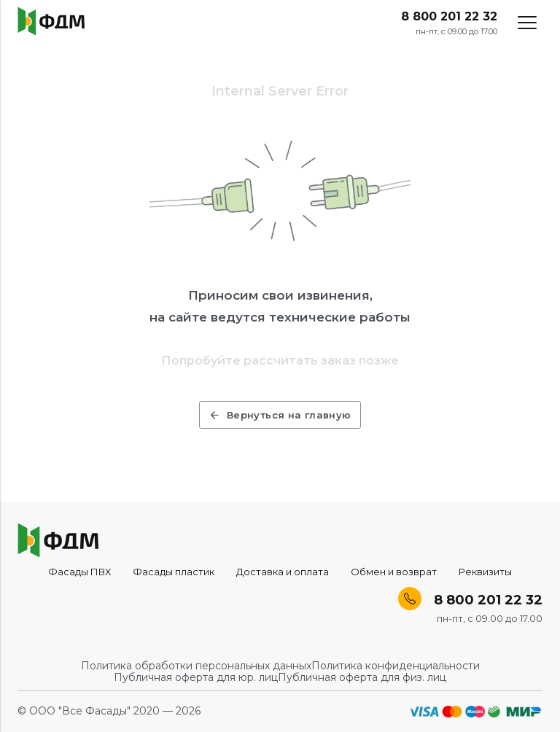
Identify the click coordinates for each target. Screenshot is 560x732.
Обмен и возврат (394, 572)
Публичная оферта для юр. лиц (196, 677)
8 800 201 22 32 (449, 17)
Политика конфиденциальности (396, 666)
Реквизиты (485, 572)
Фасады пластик (174, 572)
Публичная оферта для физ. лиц (362, 677)
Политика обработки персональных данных (196, 666)
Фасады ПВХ (79, 572)
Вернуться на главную (280, 415)
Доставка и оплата (283, 572)
